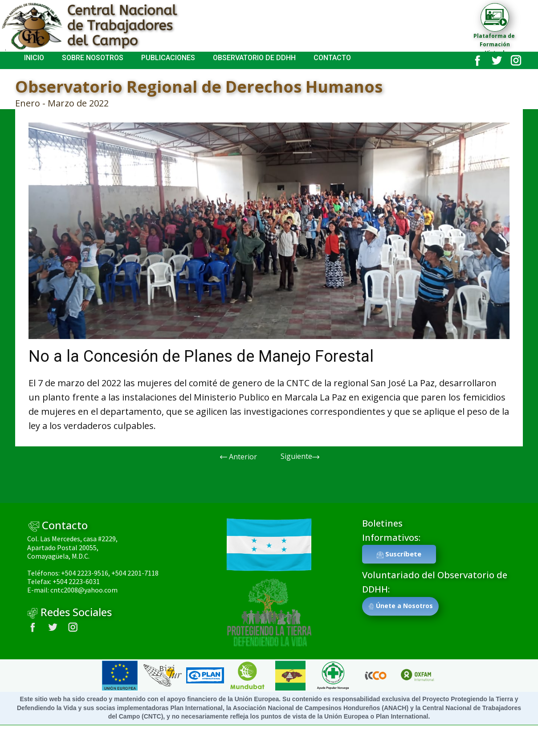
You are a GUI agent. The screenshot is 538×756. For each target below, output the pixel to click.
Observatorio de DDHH (254, 58)
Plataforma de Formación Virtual (495, 44)
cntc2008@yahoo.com (84, 590)
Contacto (332, 58)
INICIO (34, 58)
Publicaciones (168, 58)
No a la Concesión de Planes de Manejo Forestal (201, 356)
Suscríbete (399, 554)
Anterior (238, 457)
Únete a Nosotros (400, 606)
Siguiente (300, 456)
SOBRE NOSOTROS (93, 58)
